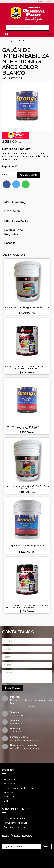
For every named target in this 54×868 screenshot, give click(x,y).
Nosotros (8, 792)
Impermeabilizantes (17, 41)
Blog (6, 801)
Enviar (46, 846)
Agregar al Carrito (28, 175)
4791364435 (16, 724)
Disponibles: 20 (10, 166)
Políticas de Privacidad (15, 818)
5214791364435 (17, 732)
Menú (49, 34)
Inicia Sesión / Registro (41, 1)
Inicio (4, 41)
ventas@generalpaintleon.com (25, 740)
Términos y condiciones (15, 823)
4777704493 (16, 715)
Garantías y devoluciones (16, 827)
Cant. (5, 175)
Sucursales (31, 707)
